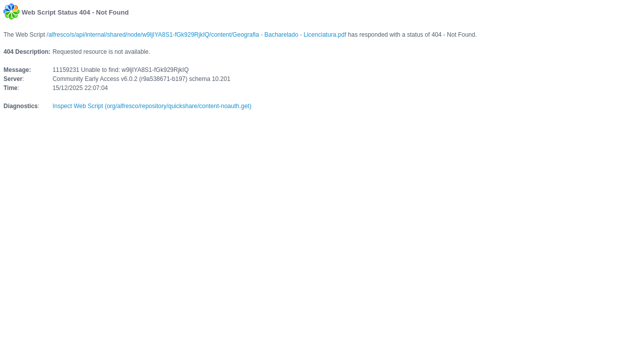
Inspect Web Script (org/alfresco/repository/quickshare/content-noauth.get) (152, 106)
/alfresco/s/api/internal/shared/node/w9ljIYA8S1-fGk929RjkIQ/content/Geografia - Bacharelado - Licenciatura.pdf (196, 35)
